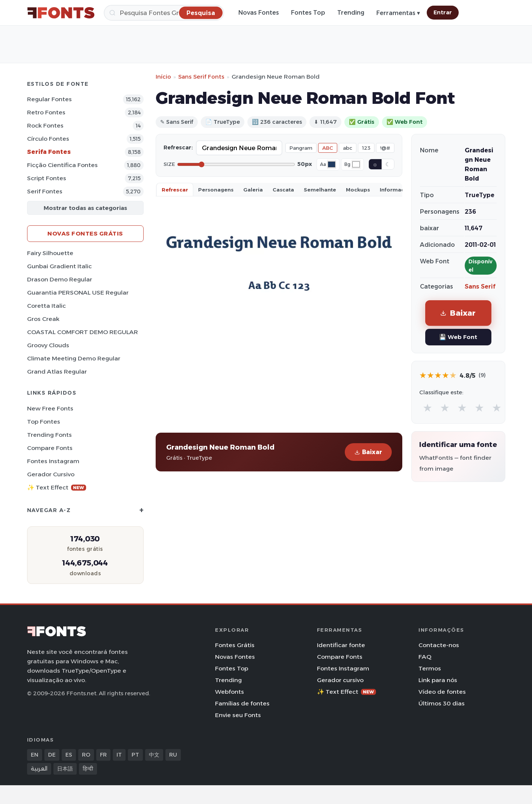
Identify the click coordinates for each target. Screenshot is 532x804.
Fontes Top (308, 13)
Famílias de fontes (242, 703)
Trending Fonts (49, 435)
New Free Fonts (50, 408)
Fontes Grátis (235, 645)
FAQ (425, 657)
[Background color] (356, 164)
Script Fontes (47, 178)
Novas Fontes (259, 13)
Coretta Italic (46, 306)
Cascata (283, 190)
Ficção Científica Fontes (62, 165)
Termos (430, 668)
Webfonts (230, 692)
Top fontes (44, 422)
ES (69, 755)
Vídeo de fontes (442, 692)
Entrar (443, 12)
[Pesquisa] (164, 13)
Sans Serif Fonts (201, 77)
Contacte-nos (439, 645)
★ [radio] (427, 408)
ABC (328, 148)
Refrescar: (178, 147)
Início (163, 77)
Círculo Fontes (48, 139)
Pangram (301, 148)
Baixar (368, 452)
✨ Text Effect (57, 487)
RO (86, 755)
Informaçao (396, 190)
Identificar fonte (341, 645)
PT (135, 755)
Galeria (253, 190)
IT (119, 755)
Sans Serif (480, 286)
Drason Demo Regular (60, 279)
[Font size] (236, 164)
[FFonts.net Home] (61, 13)
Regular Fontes (49, 99)
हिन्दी (88, 769)
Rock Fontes (45, 125)
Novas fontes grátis (85, 233)
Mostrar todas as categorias (85, 208)
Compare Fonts (50, 448)
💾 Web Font (458, 337)
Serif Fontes (45, 191)
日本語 (65, 769)
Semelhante (320, 190)
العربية (39, 769)
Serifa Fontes (49, 152)
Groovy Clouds (48, 345)
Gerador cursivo (51, 474)
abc (348, 148)
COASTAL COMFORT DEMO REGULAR (83, 332)
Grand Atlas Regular (57, 372)
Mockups (358, 190)
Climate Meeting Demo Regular (74, 358)
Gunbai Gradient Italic (59, 266)
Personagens (216, 190)
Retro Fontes (46, 112)
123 (366, 148)
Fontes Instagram (53, 461)
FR (103, 755)
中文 (154, 755)
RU (173, 755)
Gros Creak (43, 319)
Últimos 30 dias (442, 703)
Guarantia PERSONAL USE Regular (78, 293)
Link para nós (438, 680)
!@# (385, 148)
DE (52, 755)
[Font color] (332, 164)
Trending (351, 13)
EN (35, 755)
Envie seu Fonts (238, 715)
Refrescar (175, 190)
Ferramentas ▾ (398, 13)
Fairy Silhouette (50, 253)
